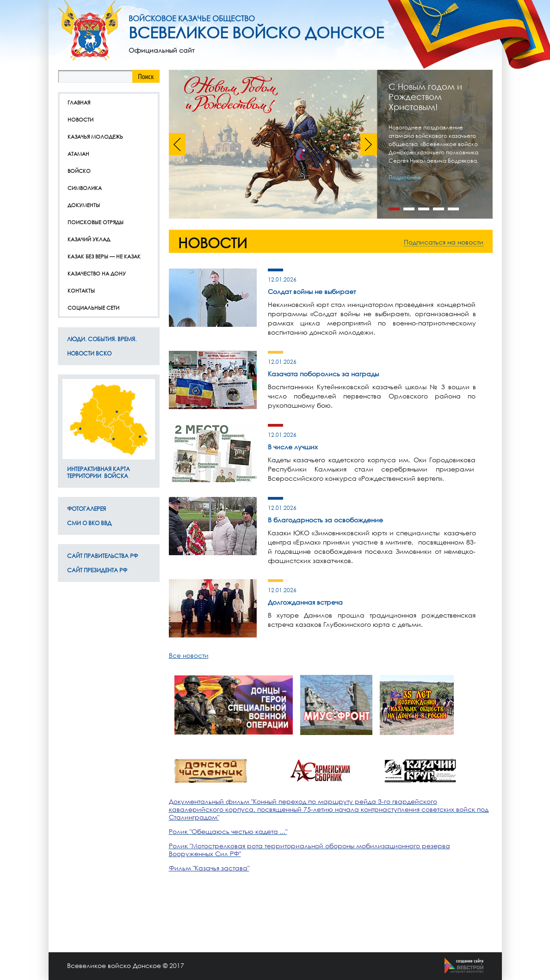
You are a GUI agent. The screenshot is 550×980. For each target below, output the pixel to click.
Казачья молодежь (95, 137)
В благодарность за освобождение (325, 520)
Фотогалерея (87, 509)
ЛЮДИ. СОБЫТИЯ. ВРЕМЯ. (102, 339)
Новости (80, 119)
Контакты (81, 291)
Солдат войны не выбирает (312, 291)
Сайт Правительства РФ (102, 556)
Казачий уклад (89, 239)
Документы (84, 205)
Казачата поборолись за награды (323, 374)
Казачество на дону (97, 273)
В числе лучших (293, 447)
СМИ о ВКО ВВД (89, 523)
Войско (79, 171)
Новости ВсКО (89, 353)
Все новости (189, 655)
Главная (79, 102)
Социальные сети (93, 308)
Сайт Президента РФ (97, 570)
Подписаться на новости (444, 242)
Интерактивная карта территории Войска (99, 472)
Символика (85, 188)
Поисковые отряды (96, 222)
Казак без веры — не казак (104, 256)
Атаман (78, 154)
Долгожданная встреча (305, 602)
